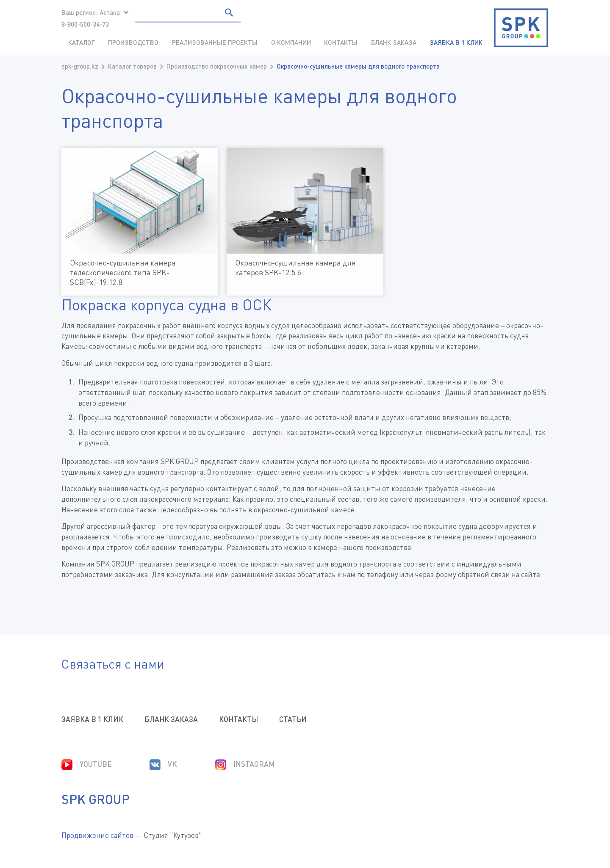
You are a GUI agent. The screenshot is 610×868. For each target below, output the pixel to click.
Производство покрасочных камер (217, 66)
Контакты (341, 42)
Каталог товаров (132, 66)
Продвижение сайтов (97, 835)
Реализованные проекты (215, 42)
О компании (291, 42)
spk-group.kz (80, 66)
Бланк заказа (394, 42)
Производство (133, 42)
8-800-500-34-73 (85, 24)
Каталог (82, 42)
